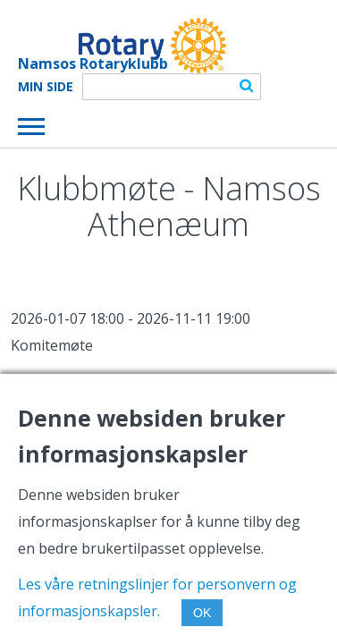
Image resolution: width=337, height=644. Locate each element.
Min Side (46, 87)
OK (202, 613)
